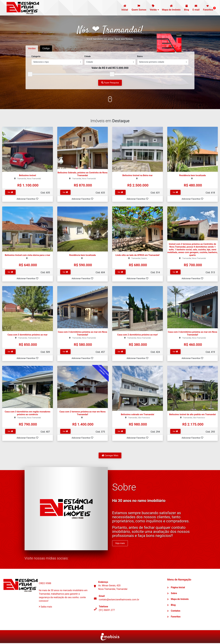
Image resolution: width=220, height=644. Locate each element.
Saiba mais (46, 608)
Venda (151, 8)
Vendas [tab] (32, 48)
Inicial (121, 8)
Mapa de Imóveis (170, 8)
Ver (10, 193)
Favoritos (208, 8)
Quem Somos (136, 8)
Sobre (174, 594)
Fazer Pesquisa (110, 83)
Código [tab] (46, 48)
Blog (186, 8)
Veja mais (120, 544)
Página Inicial (178, 588)
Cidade (88, 56)
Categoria (36, 56)
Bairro (140, 56)
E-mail (195, 8)
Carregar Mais (110, 456)
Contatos (176, 612)
